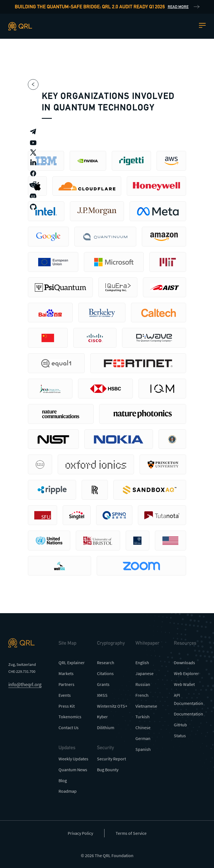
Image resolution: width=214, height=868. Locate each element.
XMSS (102, 695)
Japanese (144, 673)
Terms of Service (131, 833)
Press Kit (67, 706)
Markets (66, 673)
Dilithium (106, 727)
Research (106, 663)
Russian (143, 684)
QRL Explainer (72, 663)
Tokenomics (70, 717)
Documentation (189, 714)
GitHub (180, 725)
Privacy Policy (80, 833)
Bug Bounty (108, 770)
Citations (105, 673)
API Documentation (189, 699)
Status (180, 736)
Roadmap (68, 791)
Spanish (143, 749)
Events (65, 695)
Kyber (102, 717)
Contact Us (69, 727)
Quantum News (73, 770)
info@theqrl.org (25, 684)
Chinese (143, 727)
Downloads (184, 663)
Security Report (111, 759)
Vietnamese (146, 706)
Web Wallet (184, 684)
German (143, 738)
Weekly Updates (73, 759)
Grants (103, 684)
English (142, 663)
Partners (66, 684)
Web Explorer (186, 673)
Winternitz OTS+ (112, 706)
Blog (63, 780)
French (142, 695)
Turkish (143, 717)
